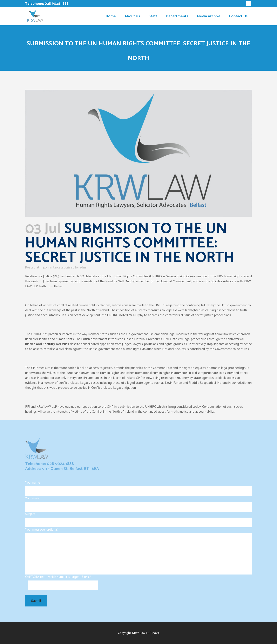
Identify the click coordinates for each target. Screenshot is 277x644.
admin (84, 268)
